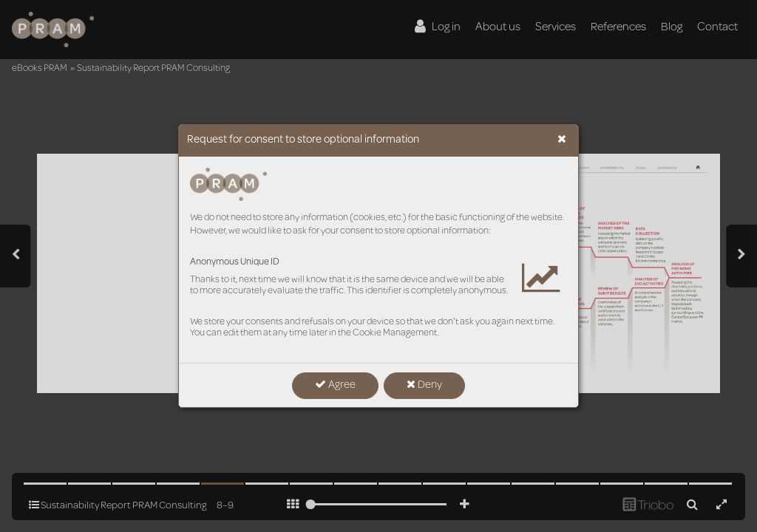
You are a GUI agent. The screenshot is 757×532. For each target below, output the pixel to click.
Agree (335, 385)
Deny (424, 385)
